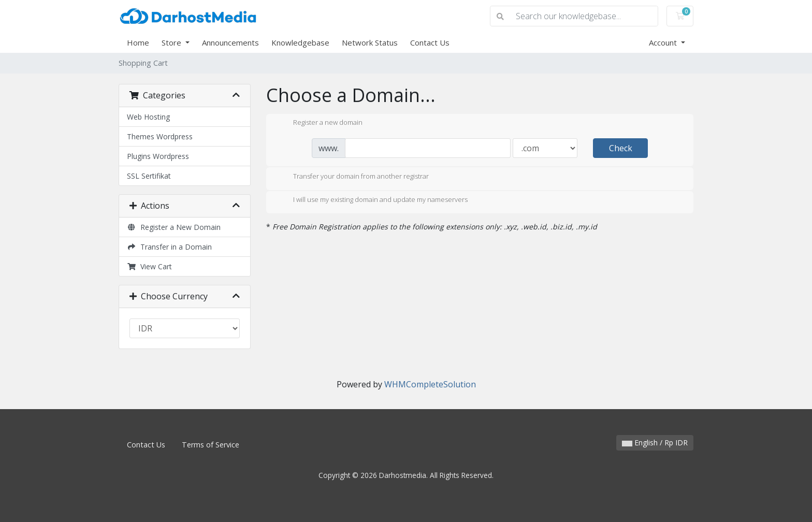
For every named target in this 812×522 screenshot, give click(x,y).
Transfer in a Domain (169, 247)
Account (664, 42)
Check (621, 148)
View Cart (149, 266)
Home (138, 42)
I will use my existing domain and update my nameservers (372, 200)
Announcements (230, 42)
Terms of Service (211, 445)
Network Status (370, 42)
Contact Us (430, 42)
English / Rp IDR (655, 443)
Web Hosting (148, 117)
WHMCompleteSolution (430, 384)
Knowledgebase (300, 42)
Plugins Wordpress (158, 156)
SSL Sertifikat (149, 176)
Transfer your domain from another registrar (353, 177)
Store (172, 42)
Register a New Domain (174, 227)
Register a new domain (320, 123)
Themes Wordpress (160, 136)
